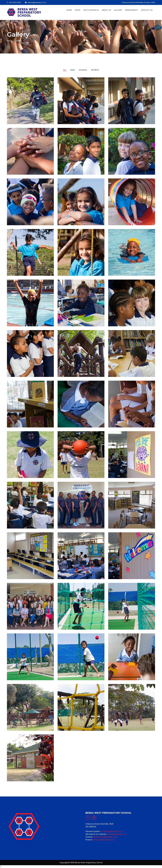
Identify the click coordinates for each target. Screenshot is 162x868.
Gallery (118, 10)
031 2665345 (91, 827)
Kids (73, 70)
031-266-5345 (14, 2)
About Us (106, 10)
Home (69, 10)
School (83, 70)
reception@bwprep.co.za (112, 831)
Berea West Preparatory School (89, 863)
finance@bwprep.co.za (104, 840)
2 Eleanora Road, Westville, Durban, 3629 (138, 2)
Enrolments (131, 10)
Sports (95, 70)
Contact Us (147, 10)
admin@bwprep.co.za (36, 2)
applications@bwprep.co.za (105, 837)
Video (78, 10)
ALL (65, 70)
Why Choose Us (91, 10)
